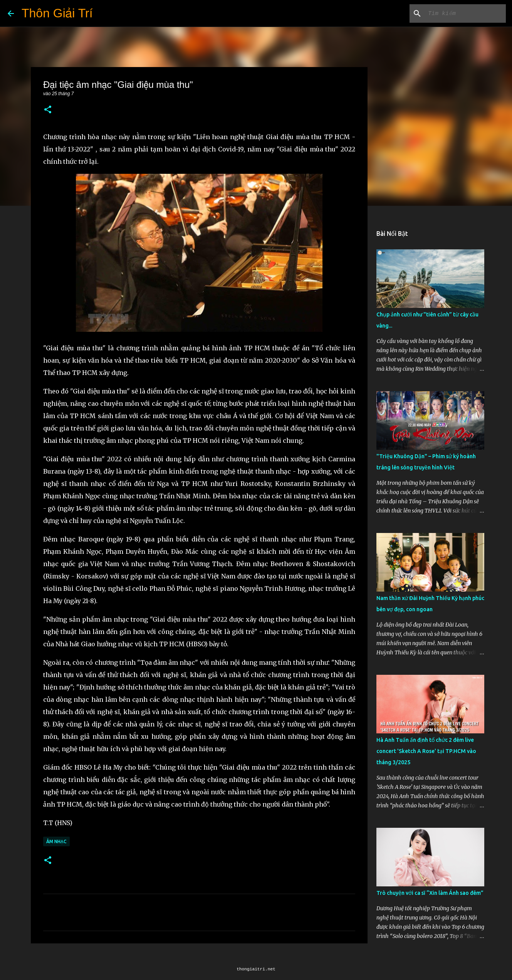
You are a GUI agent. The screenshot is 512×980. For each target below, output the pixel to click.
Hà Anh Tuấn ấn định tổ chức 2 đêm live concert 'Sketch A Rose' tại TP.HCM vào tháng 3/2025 (426, 751)
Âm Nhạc (56, 841)
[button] (48, 110)
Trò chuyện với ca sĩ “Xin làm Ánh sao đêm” (430, 893)
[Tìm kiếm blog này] (465, 13)
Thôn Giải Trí (57, 13)
